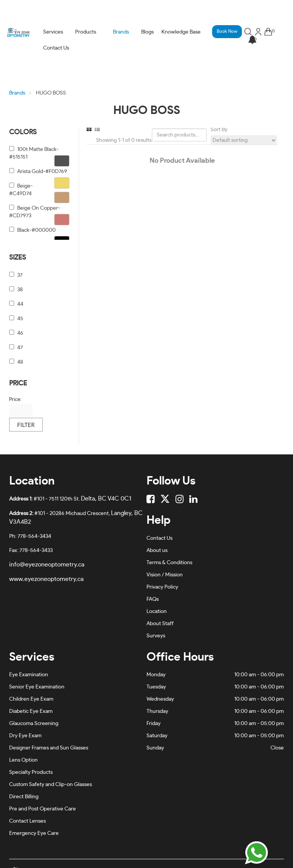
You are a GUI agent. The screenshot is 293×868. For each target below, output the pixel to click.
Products (86, 32)
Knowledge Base (181, 32)
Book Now (227, 31)
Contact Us (56, 48)
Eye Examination (29, 675)
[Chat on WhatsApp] (256, 853)
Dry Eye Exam (25, 736)
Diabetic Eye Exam (31, 711)
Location (157, 611)
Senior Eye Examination (37, 687)
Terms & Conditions (169, 563)
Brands (121, 32)
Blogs (147, 32)
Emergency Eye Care (34, 833)
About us (157, 550)
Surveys (156, 636)
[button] (252, 40)
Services (53, 32)
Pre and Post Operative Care (43, 809)
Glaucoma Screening (34, 724)
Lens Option (23, 760)
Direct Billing (24, 797)
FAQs (153, 599)
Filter (26, 425)
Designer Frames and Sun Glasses (49, 748)
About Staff (160, 624)
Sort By (219, 130)
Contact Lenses (27, 821)
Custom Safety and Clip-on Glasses (51, 785)
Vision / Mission (165, 575)
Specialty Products (31, 772)
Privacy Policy (162, 587)
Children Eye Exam (31, 699)
